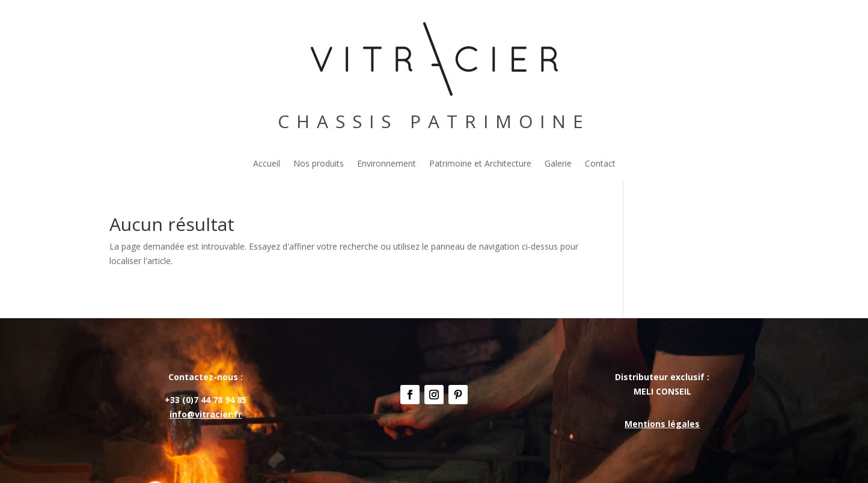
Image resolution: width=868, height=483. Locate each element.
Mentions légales (662, 424)
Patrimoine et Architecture (480, 164)
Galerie (558, 164)
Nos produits (319, 164)
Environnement (387, 164)
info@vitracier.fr (206, 414)
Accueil (267, 164)
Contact (600, 164)
